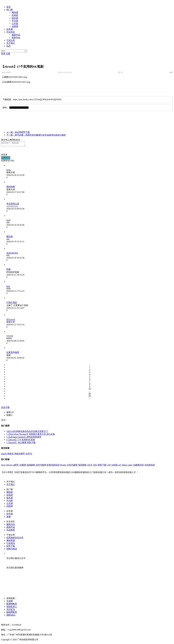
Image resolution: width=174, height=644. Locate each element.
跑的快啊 (11, 187)
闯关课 (15, 18)
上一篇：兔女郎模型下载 (18, 132)
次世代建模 (72, 466)
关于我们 (11, 43)
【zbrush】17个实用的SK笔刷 (21, 440)
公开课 (15, 24)
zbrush (4, 454)
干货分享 (11, 40)
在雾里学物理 (13, 353)
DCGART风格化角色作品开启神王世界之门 (27, 432)
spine (130, 466)
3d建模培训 (138, 466)
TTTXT (10, 337)
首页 (8, 7)
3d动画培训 (150, 466)
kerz (8, 287)
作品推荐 (11, 531)
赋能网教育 (12, 613)
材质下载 (102, 466)
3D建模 (23, 466)
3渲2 (95, 466)
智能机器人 (12, 607)
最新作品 (16, 35)
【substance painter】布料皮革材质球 (24, 438)
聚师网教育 (12, 605)
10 (90, 389)
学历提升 (11, 610)
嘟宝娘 (10, 237)
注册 (8, 54)
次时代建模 (41, 466)
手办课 (15, 21)
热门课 (10, 10)
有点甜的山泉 (13, 204)
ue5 (120, 466)
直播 (8, 517)
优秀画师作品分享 (15, 538)
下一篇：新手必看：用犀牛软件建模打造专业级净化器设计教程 (36, 135)
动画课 (15, 26)
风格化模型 (20, 454)
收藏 (171, 72)
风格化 (10, 454)
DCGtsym (11, 320)
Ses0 (8, 221)
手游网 (10, 602)
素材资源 (11, 541)
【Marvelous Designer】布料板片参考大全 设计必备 (31, 435)
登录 (3, 54)
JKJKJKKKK (12, 254)
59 (90, 397)
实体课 (15, 15)
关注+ (4, 421)
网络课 (15, 12)
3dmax (125, 466)
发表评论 (6, 158)
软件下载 (11, 547)
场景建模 (82, 466)
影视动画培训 (53, 466)
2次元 (90, 466)
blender (63, 466)
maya (3, 466)
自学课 (10, 29)
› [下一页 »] (90, 399)
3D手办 (29, 454)
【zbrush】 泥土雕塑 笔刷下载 (21, 443)
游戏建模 (31, 466)
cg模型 (15, 466)
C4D (109, 466)
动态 (8, 46)
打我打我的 (12, 303)
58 (90, 394)
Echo (9, 171)
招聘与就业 (12, 550)
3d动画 (114, 466)
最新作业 (16, 38)
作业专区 (11, 32)
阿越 (8, 270)
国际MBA (11, 616)
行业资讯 (11, 544)
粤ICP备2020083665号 (11, 621)
